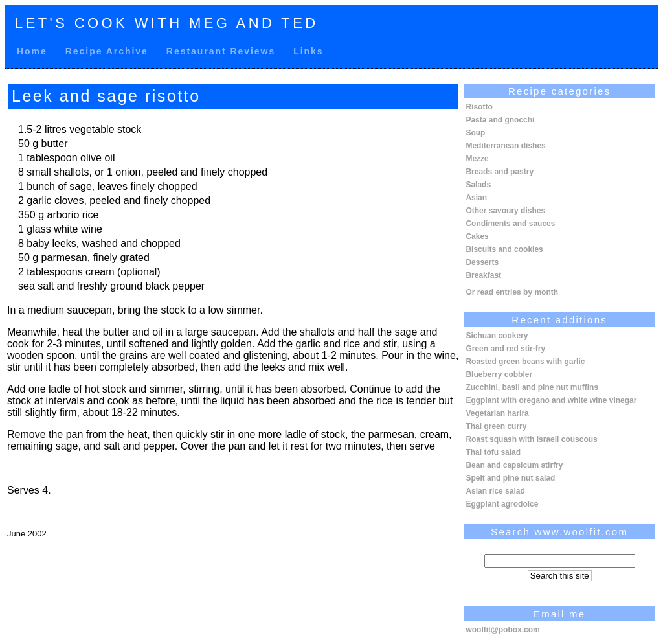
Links (308, 51)
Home (32, 51)
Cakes (477, 236)
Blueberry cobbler (499, 374)
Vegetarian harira (497, 413)
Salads (478, 185)
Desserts (482, 262)
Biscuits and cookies (504, 249)
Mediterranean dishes (505, 146)
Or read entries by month (512, 292)
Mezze (477, 159)
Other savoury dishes (505, 211)
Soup (475, 133)
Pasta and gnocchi (500, 120)
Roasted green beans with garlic (525, 362)
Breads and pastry (500, 172)
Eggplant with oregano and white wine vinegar (551, 400)
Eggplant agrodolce (502, 504)
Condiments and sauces (510, 224)
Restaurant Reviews (221, 51)
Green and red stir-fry (505, 349)
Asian (476, 198)
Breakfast (483, 275)
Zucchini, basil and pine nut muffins (532, 387)
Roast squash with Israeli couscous (531, 439)
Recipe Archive (107, 51)
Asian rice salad (495, 491)
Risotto (479, 107)
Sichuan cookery (497, 336)
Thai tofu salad (493, 452)
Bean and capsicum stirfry (514, 465)
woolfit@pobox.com (502, 630)
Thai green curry (496, 426)
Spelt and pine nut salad (510, 478)
